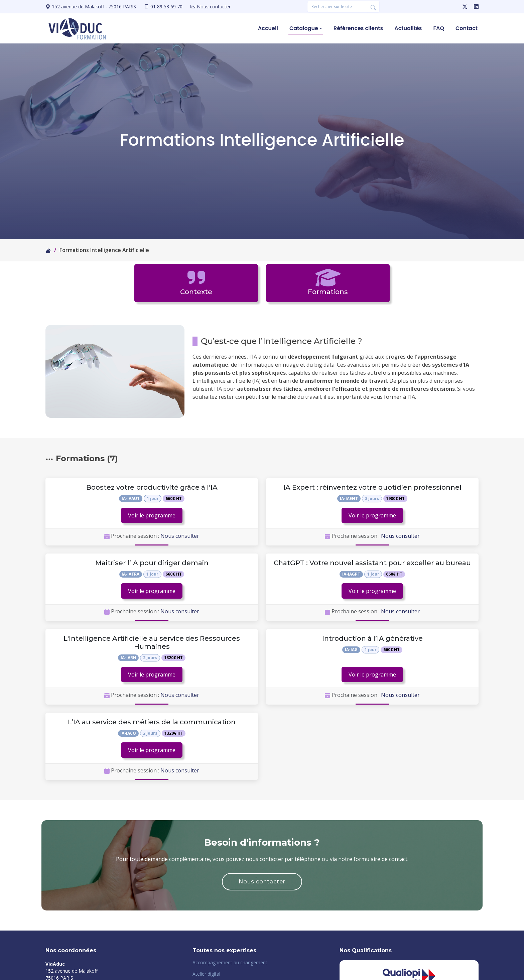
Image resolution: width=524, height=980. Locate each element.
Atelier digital (206, 974)
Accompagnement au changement (230, 963)
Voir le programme (152, 515)
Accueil (268, 28)
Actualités (408, 28)
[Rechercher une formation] (337, 7)
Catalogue (303, 28)
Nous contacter (262, 882)
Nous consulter (180, 536)
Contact (467, 28)
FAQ (439, 28)
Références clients (358, 28)
